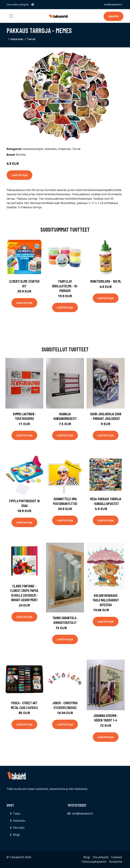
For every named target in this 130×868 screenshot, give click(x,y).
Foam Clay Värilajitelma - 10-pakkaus (65, 286)
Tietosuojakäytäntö (94, 862)
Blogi (16, 835)
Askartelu (17, 39)
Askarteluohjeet (33, 149)
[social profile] (33, 5)
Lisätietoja (19, 175)
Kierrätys (19, 828)
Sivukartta (116, 862)
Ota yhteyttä (101, 857)
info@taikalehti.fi (113, 4)
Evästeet (117, 857)
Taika (17, 814)
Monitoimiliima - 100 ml (106, 281)
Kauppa (113, 16)
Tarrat (31, 39)
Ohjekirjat (64, 149)
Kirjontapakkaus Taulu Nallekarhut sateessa (106, 600)
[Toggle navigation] (11, 16)
